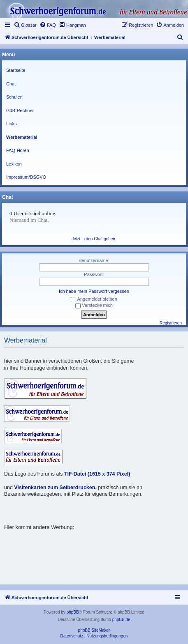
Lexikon (14, 164)
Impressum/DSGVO (26, 177)
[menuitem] (25, 25)
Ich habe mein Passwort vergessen (94, 291)
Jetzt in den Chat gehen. (94, 239)
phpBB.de (121, 620)
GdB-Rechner (20, 110)
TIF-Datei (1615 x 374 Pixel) (97, 474)
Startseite (16, 70)
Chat (11, 84)
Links (12, 124)
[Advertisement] (96, 541)
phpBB (73, 612)
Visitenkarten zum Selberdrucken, (55, 488)
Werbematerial (22, 137)
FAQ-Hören (18, 150)
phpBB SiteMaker (94, 630)
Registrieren (171, 323)
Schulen (14, 97)
